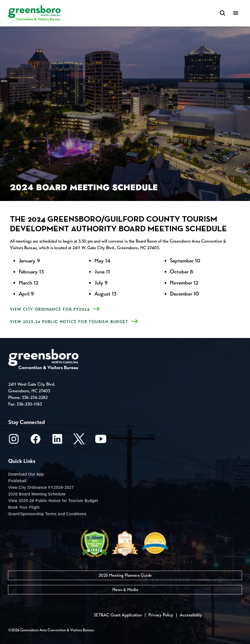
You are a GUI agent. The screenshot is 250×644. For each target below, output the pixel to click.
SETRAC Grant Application (118, 615)
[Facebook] (36, 441)
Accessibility (191, 615)
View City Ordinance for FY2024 (50, 309)
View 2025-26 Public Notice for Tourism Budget (53, 501)
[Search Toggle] (222, 13)
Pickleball (17, 481)
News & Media (125, 590)
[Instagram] (14, 441)
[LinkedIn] (57, 441)
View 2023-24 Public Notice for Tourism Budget (69, 322)
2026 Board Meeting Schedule (37, 494)
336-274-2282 (35, 397)
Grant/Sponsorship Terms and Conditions (47, 514)
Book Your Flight (24, 507)
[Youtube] (101, 441)
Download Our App (26, 474)
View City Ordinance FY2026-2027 (41, 487)
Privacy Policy (161, 615)
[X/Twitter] (79, 441)
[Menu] (236, 13)
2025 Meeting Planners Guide (125, 575)
